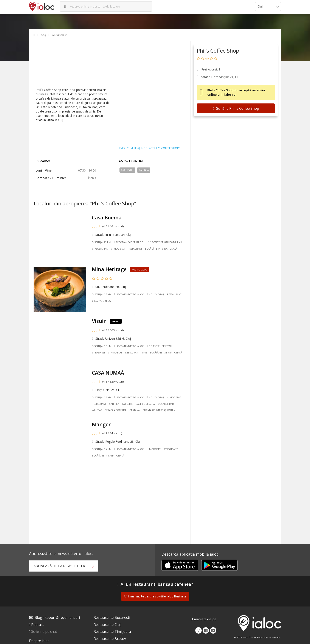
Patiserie (127, 404)
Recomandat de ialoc (128, 242)
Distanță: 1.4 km (102, 449)
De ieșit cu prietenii (159, 346)
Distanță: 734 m (101, 242)
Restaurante (60, 35)
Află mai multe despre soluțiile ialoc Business (155, 596)
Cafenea (144, 170)
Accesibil (127, 170)
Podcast (38, 625)
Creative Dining (101, 301)
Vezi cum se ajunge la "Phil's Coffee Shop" (150, 148)
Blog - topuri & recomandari (57, 617)
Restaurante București (112, 617)
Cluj (43, 35)
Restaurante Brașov (110, 639)
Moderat (118, 249)
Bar (145, 353)
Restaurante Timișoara (112, 631)
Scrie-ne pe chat (44, 631)
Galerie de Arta (145, 404)
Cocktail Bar (166, 404)
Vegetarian (100, 249)
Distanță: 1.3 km (102, 294)
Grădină (135, 410)
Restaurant (135, 249)
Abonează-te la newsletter (59, 566)
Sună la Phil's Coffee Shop (236, 108)
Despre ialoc (39, 641)
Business (99, 353)
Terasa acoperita (116, 410)
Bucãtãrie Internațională (161, 249)
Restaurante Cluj (107, 625)
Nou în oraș (155, 294)
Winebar (97, 410)
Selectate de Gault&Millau (164, 242)
